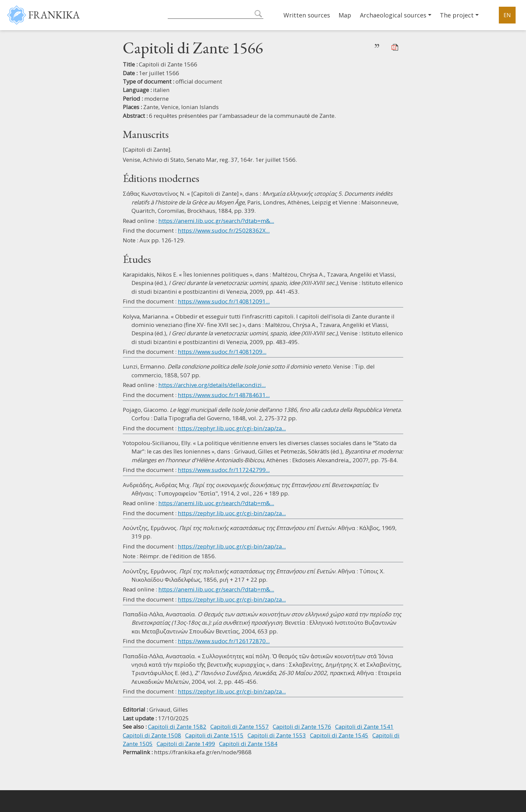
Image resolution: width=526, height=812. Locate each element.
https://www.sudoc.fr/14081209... (222, 352)
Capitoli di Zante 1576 (302, 727)
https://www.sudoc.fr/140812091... (224, 301)
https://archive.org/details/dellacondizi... (212, 385)
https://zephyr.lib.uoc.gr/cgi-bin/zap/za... (232, 428)
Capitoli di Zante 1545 (339, 735)
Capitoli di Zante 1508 (152, 735)
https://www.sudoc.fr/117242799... (224, 470)
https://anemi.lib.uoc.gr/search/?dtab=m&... (216, 221)
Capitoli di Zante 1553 (277, 735)
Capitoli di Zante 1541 (364, 727)
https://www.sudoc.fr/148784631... (224, 395)
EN (507, 15)
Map (345, 15)
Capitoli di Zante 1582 (177, 727)
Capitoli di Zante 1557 (240, 727)
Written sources (307, 15)
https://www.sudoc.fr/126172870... (224, 641)
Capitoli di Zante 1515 (214, 735)
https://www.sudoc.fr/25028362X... (224, 230)
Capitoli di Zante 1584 (248, 744)
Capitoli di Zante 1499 (186, 744)
